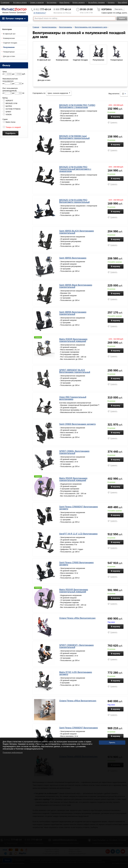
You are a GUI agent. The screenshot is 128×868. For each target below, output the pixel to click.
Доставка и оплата (20, 3)
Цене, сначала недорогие (59, 93)
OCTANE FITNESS (12, 109)
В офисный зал (9, 34)
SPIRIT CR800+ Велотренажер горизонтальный (74, 452)
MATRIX (8, 106)
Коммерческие (9, 38)
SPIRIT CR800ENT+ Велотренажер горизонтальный (76, 646)
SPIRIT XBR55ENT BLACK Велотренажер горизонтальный (75, 371)
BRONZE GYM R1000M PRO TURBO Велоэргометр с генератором (77, 106)
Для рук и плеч (9, 56)
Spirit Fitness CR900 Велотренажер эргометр (76, 564)
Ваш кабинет (123, 3)
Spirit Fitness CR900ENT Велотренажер (79, 728)
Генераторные (9, 52)
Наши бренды (64, 3)
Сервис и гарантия (37, 3)
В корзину (116, 117)
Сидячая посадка (10, 43)
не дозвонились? (40, 13)
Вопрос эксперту (79, 3)
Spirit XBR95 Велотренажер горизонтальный (73, 313)
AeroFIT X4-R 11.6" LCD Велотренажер (78, 534)
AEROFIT (8, 101)
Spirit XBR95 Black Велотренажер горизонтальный (76, 286)
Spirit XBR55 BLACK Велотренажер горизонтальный (77, 232)
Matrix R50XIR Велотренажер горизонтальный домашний (74, 591)
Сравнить (114, 123)
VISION (7, 115)
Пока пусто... (119, 9)
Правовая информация (13, 753)
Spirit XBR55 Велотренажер (73, 258)
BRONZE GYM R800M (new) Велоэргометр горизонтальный (74, 137)
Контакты (111, 3)
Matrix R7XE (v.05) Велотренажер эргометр (76, 673)
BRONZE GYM (10, 103)
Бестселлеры (52, 3)
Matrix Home (9, 122)
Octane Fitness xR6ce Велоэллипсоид (78, 701)
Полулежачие (9, 47)
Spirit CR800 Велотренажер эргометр (77, 424)
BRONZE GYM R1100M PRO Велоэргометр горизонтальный (74, 201)
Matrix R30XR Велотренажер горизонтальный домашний (73, 340)
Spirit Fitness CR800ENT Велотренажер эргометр (79, 508)
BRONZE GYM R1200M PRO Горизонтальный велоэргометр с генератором (75, 169)
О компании (5, 3)
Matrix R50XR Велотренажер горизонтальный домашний (73, 479)
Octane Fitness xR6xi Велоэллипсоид (77, 618)
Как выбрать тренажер (96, 3)
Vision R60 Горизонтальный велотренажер (73, 398)
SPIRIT (7, 112)
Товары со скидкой (12, 127)
